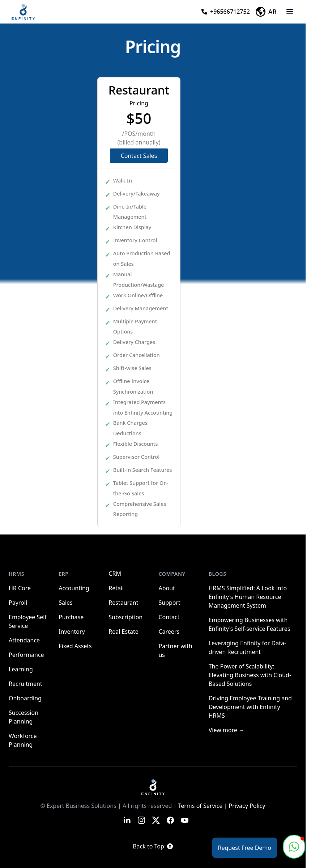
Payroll (18, 603)
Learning (21, 669)
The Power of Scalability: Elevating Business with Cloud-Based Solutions (250, 675)
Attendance (24, 640)
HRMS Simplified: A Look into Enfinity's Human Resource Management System (248, 597)
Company (172, 574)
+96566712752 (226, 12)
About (167, 588)
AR (266, 12)
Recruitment (25, 684)
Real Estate (123, 632)
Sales (66, 603)
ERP (64, 574)
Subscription (125, 617)
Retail (116, 588)
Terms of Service (200, 806)
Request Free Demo (245, 848)
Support (169, 603)
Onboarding (25, 698)
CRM (115, 574)
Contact (169, 617)
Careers (169, 632)
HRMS (16, 574)
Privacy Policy (247, 806)
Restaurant (123, 603)
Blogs (218, 574)
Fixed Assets (75, 646)
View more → (227, 730)
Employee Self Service (28, 621)
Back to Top (153, 846)
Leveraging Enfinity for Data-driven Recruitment (247, 647)
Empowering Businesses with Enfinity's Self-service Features (250, 624)
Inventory (72, 632)
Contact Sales (139, 156)
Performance (26, 655)
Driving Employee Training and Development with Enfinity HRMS (250, 707)
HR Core (20, 588)
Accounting (74, 588)
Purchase (71, 617)
